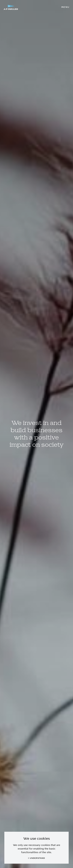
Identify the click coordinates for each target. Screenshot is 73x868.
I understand (36, 858)
